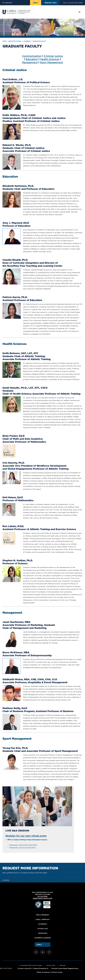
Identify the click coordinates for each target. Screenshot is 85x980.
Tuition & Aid (43, 929)
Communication (32, 56)
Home (5, 41)
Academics (27, 41)
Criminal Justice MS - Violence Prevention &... (34, 968)
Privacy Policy (51, 965)
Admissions (43, 933)
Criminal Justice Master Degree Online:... (65, 968)
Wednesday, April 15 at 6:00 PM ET (23, 847)
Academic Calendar (43, 938)
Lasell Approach (42, 919)
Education (32, 59)
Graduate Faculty (40, 41)
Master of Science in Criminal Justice (50, 972)
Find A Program (42, 915)
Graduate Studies (15, 41)
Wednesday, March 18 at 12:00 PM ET (23, 845)
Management (30, 62)
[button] (80, 12)
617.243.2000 (42, 896)
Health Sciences (50, 59)
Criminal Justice (53, 56)
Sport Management (51, 62)
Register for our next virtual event (26, 836)
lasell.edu (63, 965)
